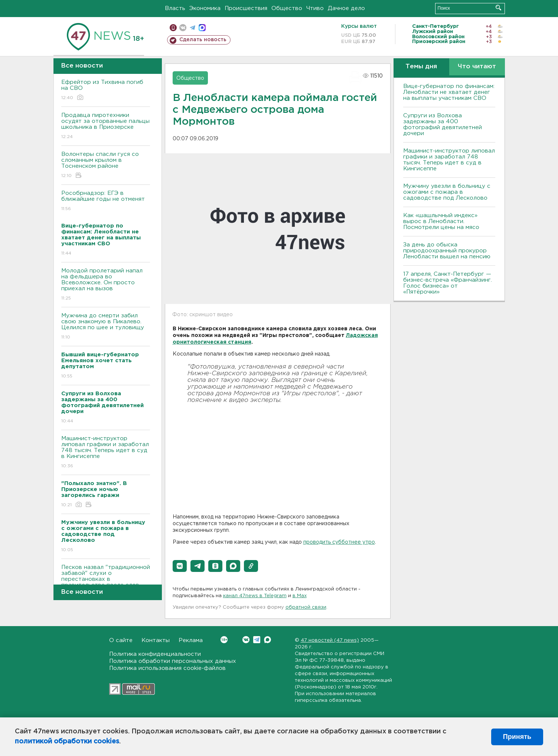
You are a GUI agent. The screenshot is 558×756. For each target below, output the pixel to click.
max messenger (202, 28)
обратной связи (306, 607)
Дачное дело (346, 8)
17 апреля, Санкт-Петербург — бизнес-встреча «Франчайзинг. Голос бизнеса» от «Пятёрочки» (448, 283)
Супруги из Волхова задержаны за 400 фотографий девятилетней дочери (443, 125)
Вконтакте (224, 640)
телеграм (192, 28)
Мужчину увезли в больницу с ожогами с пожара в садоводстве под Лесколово (447, 192)
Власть (175, 8)
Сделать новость (203, 40)
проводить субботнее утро (339, 542)
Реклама (191, 640)
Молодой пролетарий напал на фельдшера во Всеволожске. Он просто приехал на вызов (106, 285)
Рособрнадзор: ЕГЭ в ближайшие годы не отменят (106, 201)
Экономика (205, 8)
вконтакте (183, 28)
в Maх (300, 596)
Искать (498, 8)
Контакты (156, 640)
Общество (287, 8)
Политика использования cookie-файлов (167, 668)
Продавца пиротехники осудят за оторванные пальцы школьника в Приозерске (106, 126)
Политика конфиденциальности (155, 654)
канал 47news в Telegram (255, 596)
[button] (180, 566)
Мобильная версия (173, 28)
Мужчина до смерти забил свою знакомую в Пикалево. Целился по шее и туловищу (106, 327)
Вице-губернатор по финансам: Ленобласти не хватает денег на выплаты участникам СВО (449, 92)
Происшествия (246, 8)
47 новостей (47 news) (330, 640)
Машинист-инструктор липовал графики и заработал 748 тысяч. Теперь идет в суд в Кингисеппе (106, 453)
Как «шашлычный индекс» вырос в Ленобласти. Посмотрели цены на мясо (442, 221)
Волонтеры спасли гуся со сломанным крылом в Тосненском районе (106, 165)
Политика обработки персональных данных (173, 661)
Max (267, 640)
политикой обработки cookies (67, 742)
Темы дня (421, 67)
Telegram (257, 640)
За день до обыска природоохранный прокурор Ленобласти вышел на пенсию (447, 251)
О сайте (121, 640)
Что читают (477, 67)
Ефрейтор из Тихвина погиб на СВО (106, 90)
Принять (517, 737)
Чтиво (315, 8)
